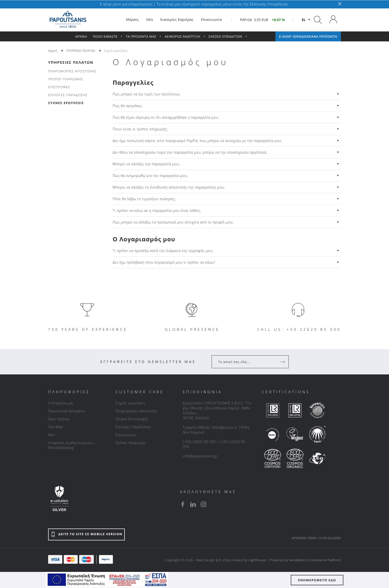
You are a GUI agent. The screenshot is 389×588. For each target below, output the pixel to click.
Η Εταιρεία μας (61, 403)
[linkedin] (193, 504)
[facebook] (183, 504)
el (304, 20)
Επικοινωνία (126, 435)
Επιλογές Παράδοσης (133, 427)
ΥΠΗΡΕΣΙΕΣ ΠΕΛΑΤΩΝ (71, 62)
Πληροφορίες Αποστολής (136, 411)
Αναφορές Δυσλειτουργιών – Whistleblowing (72, 445)
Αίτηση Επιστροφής (132, 419)
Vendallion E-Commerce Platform (315, 560)
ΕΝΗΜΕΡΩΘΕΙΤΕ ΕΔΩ (317, 580)
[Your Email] (247, 362)
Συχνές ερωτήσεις (130, 403)
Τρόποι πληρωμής (130, 443)
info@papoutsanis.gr (200, 456)
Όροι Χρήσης (59, 419)
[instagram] (203, 504)
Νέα (51, 435)
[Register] (283, 362)
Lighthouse (257, 560)
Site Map (55, 427)
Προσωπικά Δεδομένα (66, 411)
